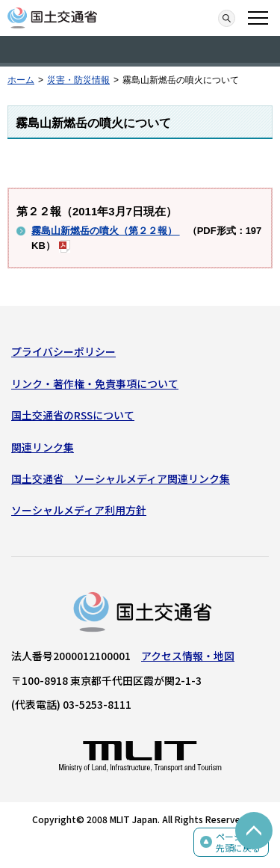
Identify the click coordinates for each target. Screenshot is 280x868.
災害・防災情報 (78, 80)
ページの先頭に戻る (238, 842)
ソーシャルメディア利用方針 (79, 510)
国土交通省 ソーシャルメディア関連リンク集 (121, 478)
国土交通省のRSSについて (73, 415)
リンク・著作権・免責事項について (95, 384)
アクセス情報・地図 (188, 656)
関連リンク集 (43, 447)
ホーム (21, 80)
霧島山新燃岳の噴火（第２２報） (106, 231)
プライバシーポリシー (63, 351)
